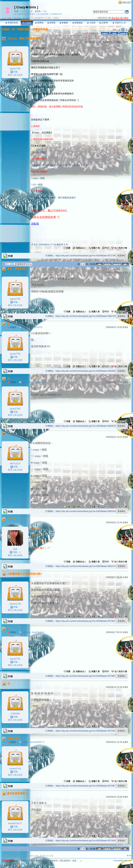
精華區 (39, 23)
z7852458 (15, 714)
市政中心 (119, 23)
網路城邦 (127, 3)
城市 (9, 18)
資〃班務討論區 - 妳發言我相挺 (30, 29)
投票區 (51, 23)
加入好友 (18, 75)
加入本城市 (19, 14)
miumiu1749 (15, 604)
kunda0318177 (15, 823)
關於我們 (20, 861)
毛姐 (45, 11)
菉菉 (8, 90)
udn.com (128, 861)
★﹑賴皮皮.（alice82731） (34, 382)
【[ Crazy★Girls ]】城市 (41, 18)
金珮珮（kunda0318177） (34, 742)
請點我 (35, 224)
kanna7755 (15, 69)
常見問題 (31, 861)
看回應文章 (92, 33)
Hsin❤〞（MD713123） (33, 327)
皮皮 (15, 549)
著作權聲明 (53, 861)
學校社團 (17, 18)
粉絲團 (8, 865)
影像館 (64, 23)
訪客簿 (103, 23)
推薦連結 (77, 23)
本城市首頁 (12, 23)
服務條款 (41, 861)
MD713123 (15, 464)
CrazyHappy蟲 (26, 11)
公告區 (91, 23)
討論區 (27, 23)
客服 (74, 861)
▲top (129, 855)
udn (4, 18)
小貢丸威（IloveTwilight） (34, 632)
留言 (10, 75)
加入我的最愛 (43, 14)
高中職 (26, 18)
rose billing (11, 86)
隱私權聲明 (65, 861)
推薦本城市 (30, 14)
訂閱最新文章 (56, 14)
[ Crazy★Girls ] (26, 7)
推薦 (125, 42)
